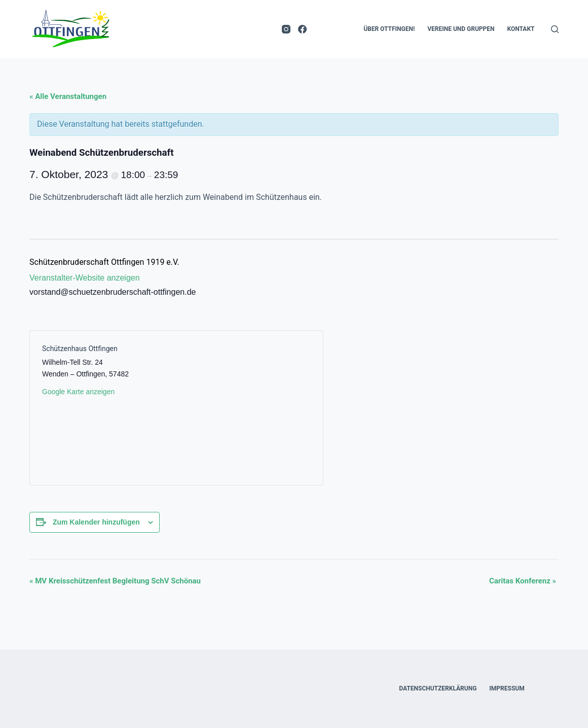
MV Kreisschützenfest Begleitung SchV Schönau (115, 581)
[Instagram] (286, 29)
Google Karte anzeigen (78, 392)
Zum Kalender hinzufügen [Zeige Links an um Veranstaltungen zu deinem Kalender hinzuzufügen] (96, 522)
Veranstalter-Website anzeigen (85, 278)
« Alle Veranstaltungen (68, 96)
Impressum (507, 688)
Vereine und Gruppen (461, 29)
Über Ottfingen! (389, 29)
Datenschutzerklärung (438, 688)
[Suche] (555, 29)
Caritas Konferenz (523, 581)
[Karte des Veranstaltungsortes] (244, 408)
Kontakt (521, 29)
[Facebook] (302, 29)
